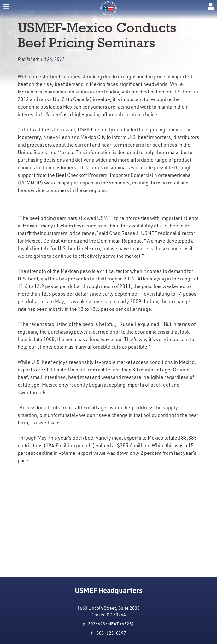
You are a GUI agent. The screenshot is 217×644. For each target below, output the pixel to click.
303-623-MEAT (103, 624)
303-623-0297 (111, 633)
